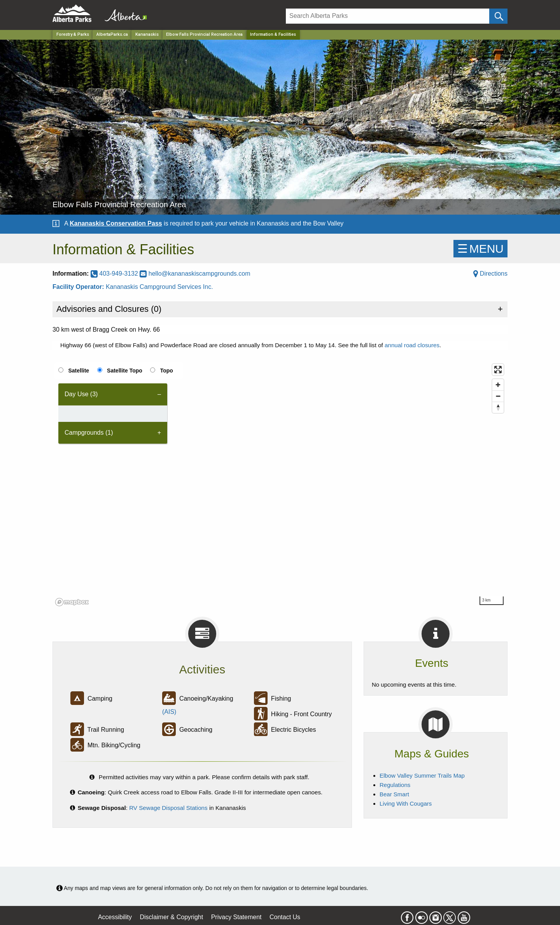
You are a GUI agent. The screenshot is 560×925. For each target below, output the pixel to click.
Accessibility (115, 917)
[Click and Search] (498, 16)
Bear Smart (394, 794)
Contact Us (285, 917)
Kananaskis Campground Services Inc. (159, 287)
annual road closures (412, 345)
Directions (490, 274)
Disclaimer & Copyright (172, 917)
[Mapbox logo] (72, 602)
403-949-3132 (115, 274)
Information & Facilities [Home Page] (273, 34)
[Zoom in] (498, 385)
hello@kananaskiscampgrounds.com (195, 274)
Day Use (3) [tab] (81, 394)
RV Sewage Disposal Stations (168, 808)
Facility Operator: (79, 287)
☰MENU (480, 249)
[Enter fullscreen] (498, 370)
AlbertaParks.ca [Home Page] (112, 34)
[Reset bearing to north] (498, 407)
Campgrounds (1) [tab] (89, 433)
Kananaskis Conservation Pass (116, 223)
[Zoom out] (498, 396)
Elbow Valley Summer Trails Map (422, 775)
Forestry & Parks (73, 34)
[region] (280, 484)
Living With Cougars (406, 803)
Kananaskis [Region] (147, 34)
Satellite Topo (125, 371)
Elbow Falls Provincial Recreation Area (204, 34)
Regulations (395, 785)
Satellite (79, 371)
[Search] (388, 16)
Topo (167, 371)
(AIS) (169, 712)
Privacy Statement (236, 917)
